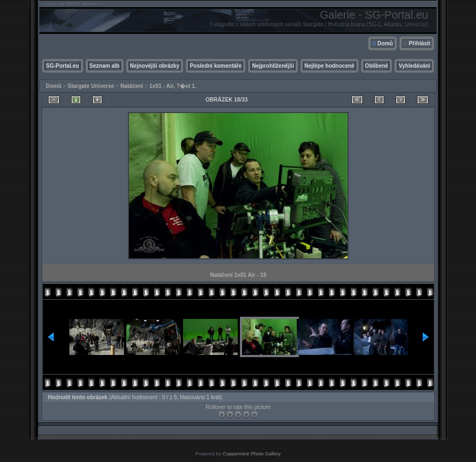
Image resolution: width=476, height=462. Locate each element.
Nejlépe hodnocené (330, 66)
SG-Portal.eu (63, 66)
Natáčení (132, 86)
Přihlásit (419, 43)
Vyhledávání (414, 66)
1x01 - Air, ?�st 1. (173, 86)
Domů (385, 43)
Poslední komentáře (216, 66)
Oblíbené (377, 66)
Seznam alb (105, 66)
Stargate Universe (91, 86)
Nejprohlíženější (273, 66)
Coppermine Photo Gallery (251, 454)
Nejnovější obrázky (155, 66)
